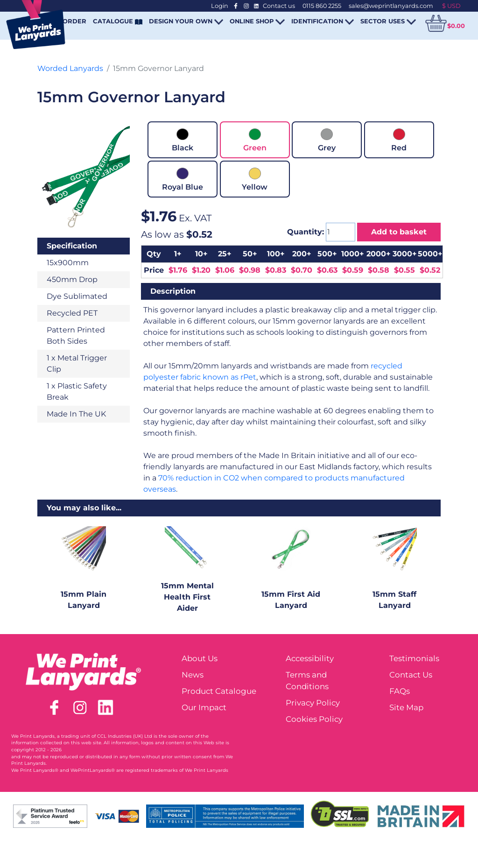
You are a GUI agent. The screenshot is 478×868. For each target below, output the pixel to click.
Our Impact (204, 707)
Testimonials (414, 658)
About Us (200, 658)
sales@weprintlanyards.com (391, 6)
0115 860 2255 (322, 6)
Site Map (406, 707)
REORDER (70, 21)
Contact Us (411, 675)
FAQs (400, 691)
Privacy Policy (313, 703)
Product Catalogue (219, 691)
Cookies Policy (314, 719)
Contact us (279, 6)
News (193, 675)
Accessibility (310, 658)
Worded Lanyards (70, 68)
